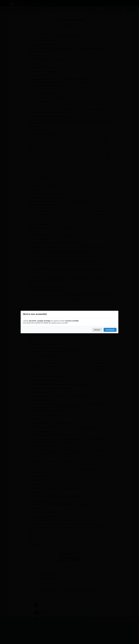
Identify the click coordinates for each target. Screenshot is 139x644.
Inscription (110, 330)
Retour (97, 330)
